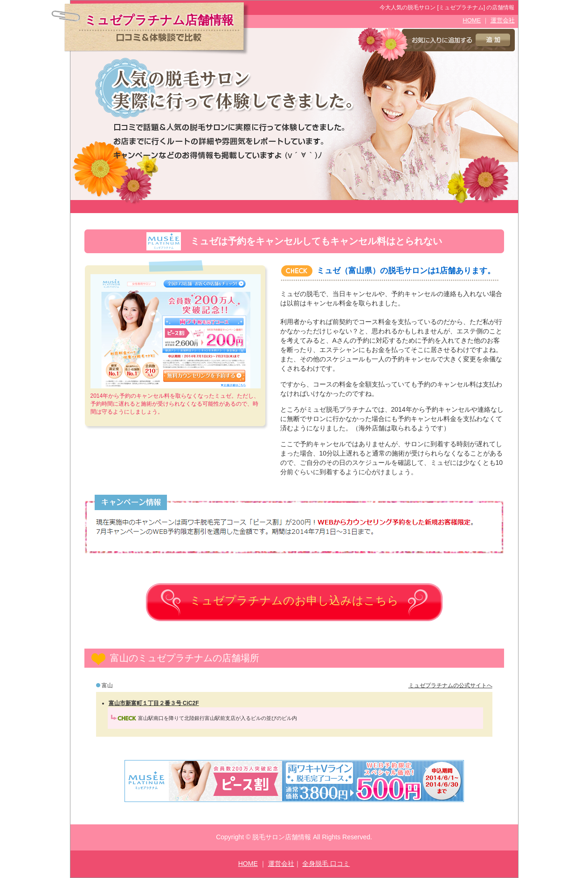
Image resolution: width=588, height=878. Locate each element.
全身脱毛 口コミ (326, 864)
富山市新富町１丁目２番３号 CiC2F (154, 703)
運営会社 (503, 20)
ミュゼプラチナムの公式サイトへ (450, 685)
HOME (472, 20)
